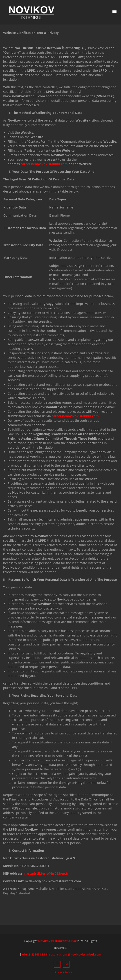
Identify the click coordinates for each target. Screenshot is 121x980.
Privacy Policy (63, 972)
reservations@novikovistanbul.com (75, 954)
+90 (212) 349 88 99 (35, 954)
